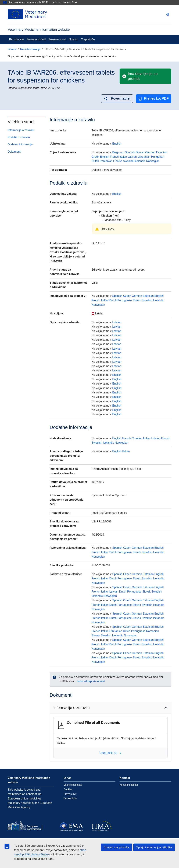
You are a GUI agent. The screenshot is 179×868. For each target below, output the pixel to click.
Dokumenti (14, 152)
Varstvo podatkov (73, 785)
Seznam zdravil (36, 39)
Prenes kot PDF (154, 98)
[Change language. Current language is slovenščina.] (168, 14)
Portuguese (125, 300)
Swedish (128, 161)
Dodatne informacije (20, 144)
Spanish (130, 152)
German (150, 152)
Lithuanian (144, 157)
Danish (140, 152)
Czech (127, 296)
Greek (95, 157)
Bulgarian (118, 152)
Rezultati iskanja (30, 49)
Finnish (118, 161)
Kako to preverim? (65, 2)
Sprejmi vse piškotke (117, 847)
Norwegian (153, 161)
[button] (117, 98)
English (117, 144)
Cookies (68, 789)
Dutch (95, 161)
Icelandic (140, 161)
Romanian (106, 161)
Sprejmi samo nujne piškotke (154, 847)
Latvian (132, 157)
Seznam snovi (57, 39)
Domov (12, 49)
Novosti (73, 39)
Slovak (137, 300)
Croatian (137, 438)
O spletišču (88, 39)
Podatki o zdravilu (19, 137)
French (114, 157)
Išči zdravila (16, 39)
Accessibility (70, 798)
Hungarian (158, 157)
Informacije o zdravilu (21, 130)
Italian (123, 157)
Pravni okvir (70, 794)
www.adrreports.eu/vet (91, 681)
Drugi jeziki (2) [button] (110, 753)
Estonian (162, 152)
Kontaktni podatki (129, 785)
